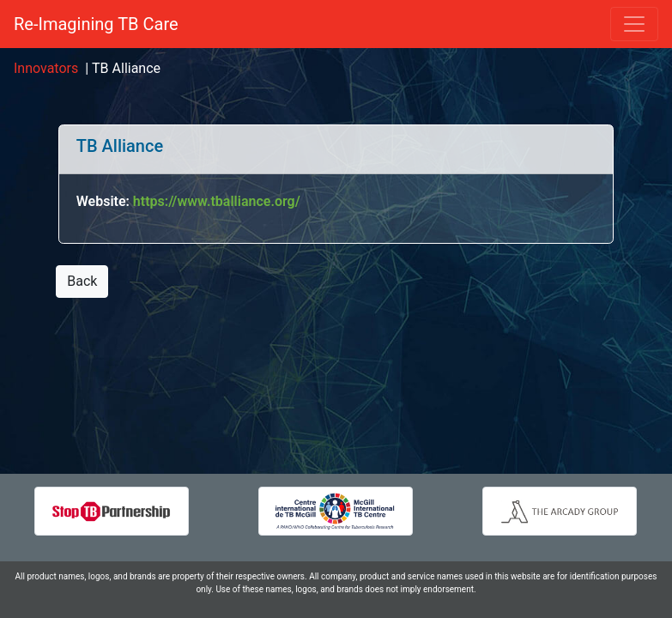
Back (82, 281)
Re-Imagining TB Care (96, 24)
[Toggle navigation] (634, 24)
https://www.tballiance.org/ (217, 201)
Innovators (46, 68)
